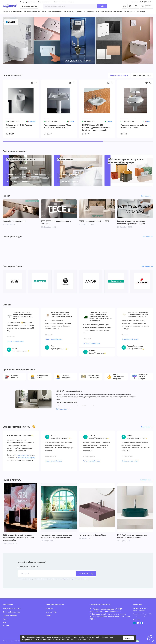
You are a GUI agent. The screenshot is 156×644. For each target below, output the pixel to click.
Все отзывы (147, 427)
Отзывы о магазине (45, 2)
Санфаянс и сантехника (12, 11)
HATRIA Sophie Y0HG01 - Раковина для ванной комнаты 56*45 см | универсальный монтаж (96, 128)
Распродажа (129, 11)
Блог (64, 2)
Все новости (147, 196)
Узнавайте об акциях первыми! (32, 562)
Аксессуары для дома (73, 11)
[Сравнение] (130, 6)
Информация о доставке (28, 2)
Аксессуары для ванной (52, 11)
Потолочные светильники (69, 178)
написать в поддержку (26, 458)
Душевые (19, 178)
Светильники (65, 159)
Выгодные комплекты (142, 76)
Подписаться (86, 574)
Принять (128, 638)
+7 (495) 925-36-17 (142, 2)
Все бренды (141, 11)
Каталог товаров (29, 6)
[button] (7, 40)
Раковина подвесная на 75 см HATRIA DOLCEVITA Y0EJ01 (57, 126)
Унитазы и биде (36, 174)
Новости (71, 2)
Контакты (57, 2)
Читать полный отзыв (15, 341)
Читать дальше (63, 409)
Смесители (11, 174)
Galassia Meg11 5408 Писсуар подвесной (19, 126)
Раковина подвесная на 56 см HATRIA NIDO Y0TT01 (134, 126)
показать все (147, 480)
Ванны (10, 178)
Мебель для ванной (32, 11)
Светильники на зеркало (68, 181)
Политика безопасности (42, 640)
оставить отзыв (22, 455)
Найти (102, 6)
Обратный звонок (139, 611)
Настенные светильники (68, 174)
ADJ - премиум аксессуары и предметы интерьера (103, 11)
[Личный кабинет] (125, 6)
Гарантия (6, 619)
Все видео (148, 237)
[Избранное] (136, 6)
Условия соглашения (10, 615)
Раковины (23, 174)
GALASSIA (32, 121)
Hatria (71, 121)
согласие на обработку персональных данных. (71, 579)
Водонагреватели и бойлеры (19, 181)
